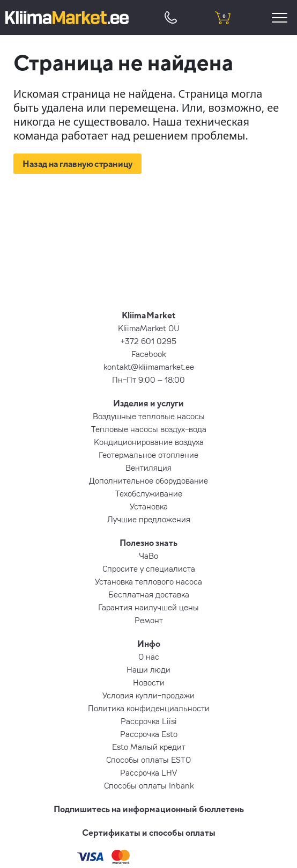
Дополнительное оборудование (148, 480)
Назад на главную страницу (77, 164)
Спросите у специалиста (149, 568)
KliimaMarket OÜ (149, 328)
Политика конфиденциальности (149, 708)
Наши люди (148, 669)
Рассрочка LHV (148, 772)
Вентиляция (148, 468)
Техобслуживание (149, 493)
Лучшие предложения (149, 519)
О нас (149, 657)
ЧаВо (148, 556)
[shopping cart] (223, 17)
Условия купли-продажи (148, 695)
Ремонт (149, 620)
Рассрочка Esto (149, 734)
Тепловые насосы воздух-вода (149, 429)
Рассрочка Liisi (149, 721)
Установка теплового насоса (148, 581)
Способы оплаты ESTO (148, 760)
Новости (149, 682)
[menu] (281, 17)
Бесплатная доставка (149, 594)
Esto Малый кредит (149, 747)
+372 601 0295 (148, 341)
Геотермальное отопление (148, 455)
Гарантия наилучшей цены (148, 607)
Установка (149, 506)
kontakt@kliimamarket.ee (149, 367)
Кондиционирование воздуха (149, 442)
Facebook (148, 354)
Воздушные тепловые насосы (149, 416)
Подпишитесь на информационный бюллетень (149, 809)
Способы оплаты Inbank (149, 785)
